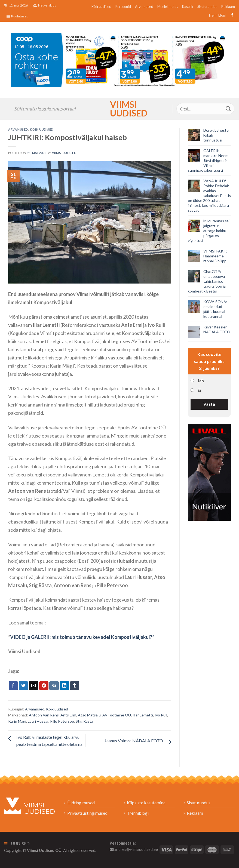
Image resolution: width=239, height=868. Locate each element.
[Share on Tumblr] (75, 686)
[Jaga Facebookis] (13, 686)
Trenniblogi (217, 15)
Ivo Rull (161, 715)
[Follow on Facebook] (232, 15)
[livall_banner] (209, 472)
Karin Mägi (17, 721)
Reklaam (228, 7)
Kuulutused (17, 16)
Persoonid (123, 7)
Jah (201, 381)
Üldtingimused (81, 803)
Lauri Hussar (38, 721)
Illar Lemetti (143, 715)
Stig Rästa (84, 721)
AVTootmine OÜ (117, 715)
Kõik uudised (101, 7)
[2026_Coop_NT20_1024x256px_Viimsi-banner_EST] (119, 59)
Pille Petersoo (62, 721)
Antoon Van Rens (44, 715)
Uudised (17, 844)
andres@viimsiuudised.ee (134, 849)
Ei (199, 390)
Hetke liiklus (45, 5)
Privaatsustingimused (87, 813)
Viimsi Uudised (119, 109)
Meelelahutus (168, 7)
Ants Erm (68, 715)
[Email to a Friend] (33, 686)
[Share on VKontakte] (54, 686)
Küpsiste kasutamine (146, 803)
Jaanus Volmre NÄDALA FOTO (134, 741)
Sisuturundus (207, 7)
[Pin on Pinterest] (44, 686)
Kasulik (188, 7)
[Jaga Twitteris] (23, 686)
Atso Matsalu (89, 715)
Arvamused (144, 7)
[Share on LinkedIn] (64, 686)
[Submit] (228, 109)
